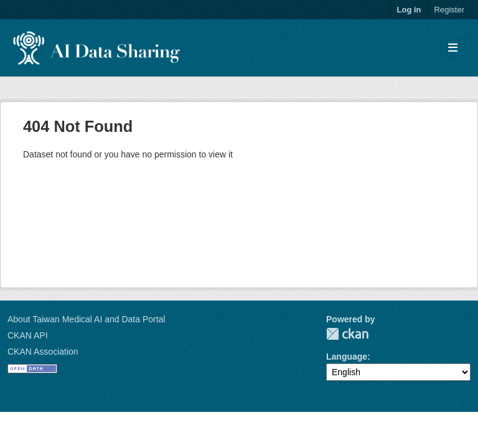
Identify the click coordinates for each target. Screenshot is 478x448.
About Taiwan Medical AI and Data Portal (86, 319)
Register (449, 10)
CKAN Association (43, 352)
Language (347, 357)
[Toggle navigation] (453, 48)
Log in (409, 10)
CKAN (347, 334)
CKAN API (28, 335)
